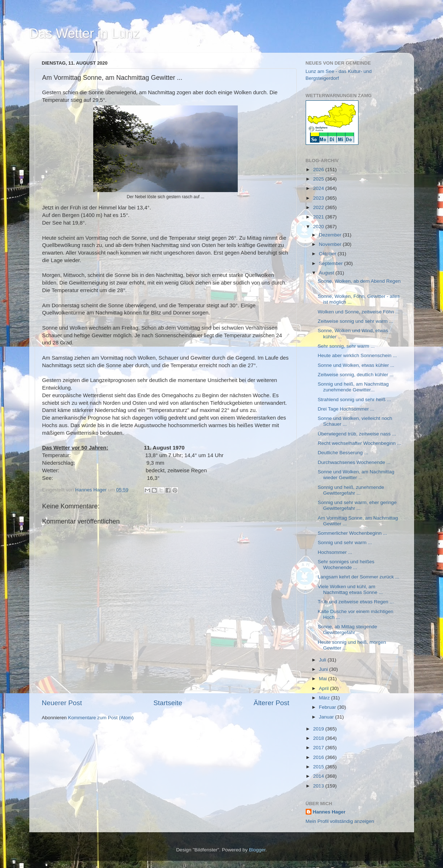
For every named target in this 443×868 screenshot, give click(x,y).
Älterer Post (272, 703)
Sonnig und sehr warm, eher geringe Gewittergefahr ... (357, 505)
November (331, 244)
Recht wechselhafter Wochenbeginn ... (359, 443)
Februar (328, 707)
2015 (319, 767)
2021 (319, 217)
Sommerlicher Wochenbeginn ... (352, 533)
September (332, 263)
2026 (319, 170)
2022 (319, 207)
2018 (319, 738)
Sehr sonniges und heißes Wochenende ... (346, 565)
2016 (319, 757)
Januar (327, 717)
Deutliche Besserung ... (343, 453)
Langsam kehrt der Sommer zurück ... (358, 577)
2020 (319, 227)
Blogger (257, 850)
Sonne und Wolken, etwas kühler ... (356, 365)
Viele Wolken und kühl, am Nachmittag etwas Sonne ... (350, 589)
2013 (319, 786)
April (325, 688)
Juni (324, 669)
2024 (319, 188)
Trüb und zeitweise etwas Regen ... (356, 602)
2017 (319, 748)
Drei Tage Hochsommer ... (346, 409)
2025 (319, 179)
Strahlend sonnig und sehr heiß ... (354, 400)
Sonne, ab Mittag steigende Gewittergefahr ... (347, 630)
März (325, 698)
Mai (324, 679)
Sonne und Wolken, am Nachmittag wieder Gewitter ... (356, 475)
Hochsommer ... (335, 552)
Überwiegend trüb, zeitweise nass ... (357, 434)
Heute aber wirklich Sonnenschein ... (357, 355)
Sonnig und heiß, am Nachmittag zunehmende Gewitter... (353, 387)
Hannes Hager (329, 812)
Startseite (168, 703)
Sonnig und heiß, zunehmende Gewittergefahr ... (351, 490)
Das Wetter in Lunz (84, 33)
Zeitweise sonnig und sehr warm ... (355, 321)
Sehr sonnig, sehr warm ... (346, 346)
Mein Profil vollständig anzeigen (340, 821)
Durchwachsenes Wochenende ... (354, 462)
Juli (323, 660)
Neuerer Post (62, 703)
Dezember (331, 235)
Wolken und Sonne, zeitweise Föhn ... (358, 312)
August (327, 273)
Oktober (328, 254)
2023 (319, 198)
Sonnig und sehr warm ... (345, 542)
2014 (319, 776)
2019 (319, 729)
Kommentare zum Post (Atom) (101, 718)
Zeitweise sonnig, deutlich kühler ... (356, 375)
